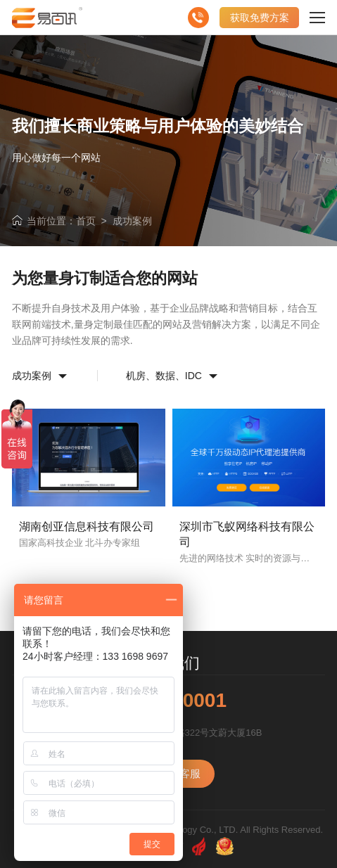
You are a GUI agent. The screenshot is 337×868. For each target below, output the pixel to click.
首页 (86, 221)
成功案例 (132, 221)
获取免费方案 (260, 18)
